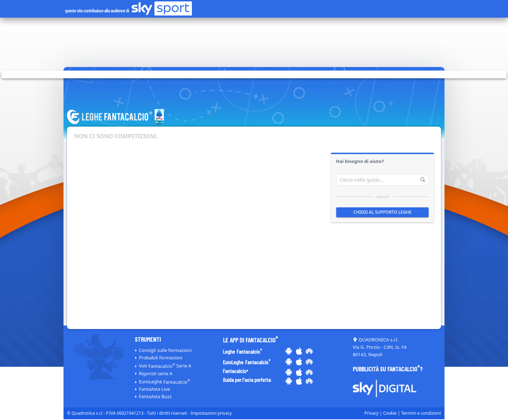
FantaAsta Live (155, 389)
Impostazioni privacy (211, 413)
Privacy (371, 413)
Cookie (390, 413)
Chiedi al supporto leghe (382, 212)
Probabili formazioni (161, 358)
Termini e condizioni (421, 413)
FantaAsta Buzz (155, 396)
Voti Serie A (165, 366)
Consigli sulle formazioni (165, 350)
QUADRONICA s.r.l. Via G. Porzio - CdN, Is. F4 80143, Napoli (380, 347)
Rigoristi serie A (156, 373)
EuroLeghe (165, 382)
